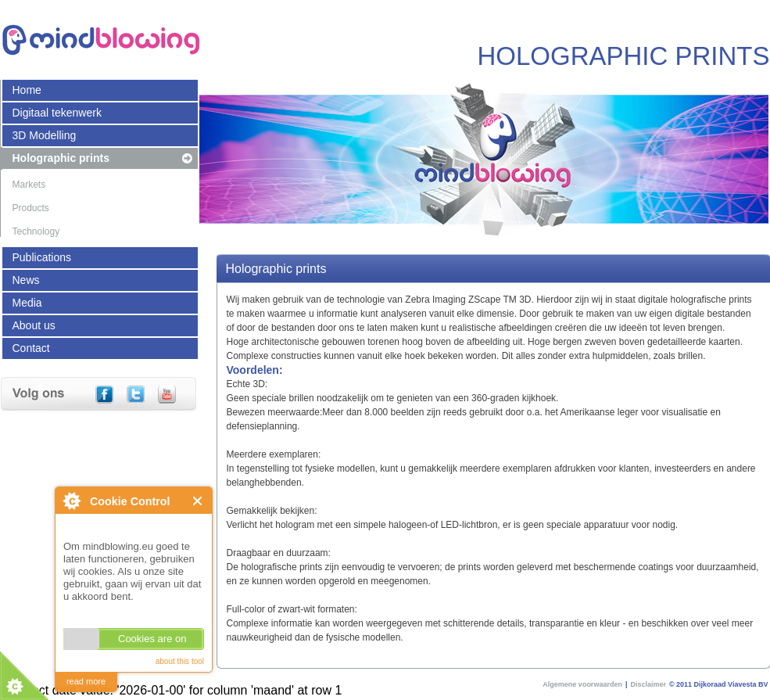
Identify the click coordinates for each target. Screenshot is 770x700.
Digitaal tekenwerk (57, 113)
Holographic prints (61, 158)
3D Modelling (45, 135)
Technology (36, 232)
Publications (42, 257)
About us (34, 325)
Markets (29, 185)
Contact (31, 348)
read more (86, 681)
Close (198, 501)
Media (27, 303)
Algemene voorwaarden (582, 684)
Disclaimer (648, 684)
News (26, 280)
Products (31, 208)
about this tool (180, 661)
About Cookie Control (71, 501)
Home (27, 90)
